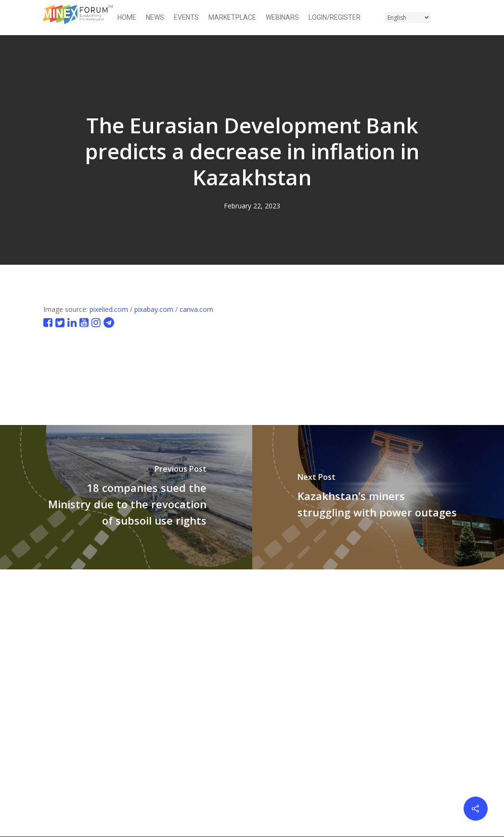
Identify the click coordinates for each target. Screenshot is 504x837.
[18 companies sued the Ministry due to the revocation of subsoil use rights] (126, 497)
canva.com (196, 309)
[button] (455, 18)
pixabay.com (154, 309)
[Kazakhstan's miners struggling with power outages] (378, 497)
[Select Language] (408, 18)
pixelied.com (109, 309)
